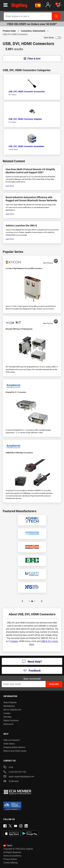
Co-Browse (11, 781)
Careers (7, 713)
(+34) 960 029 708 (15, 772)
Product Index (9, 31)
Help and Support (12, 740)
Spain (8, 845)
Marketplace (9, 706)
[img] (19, 6)
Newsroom (8, 724)
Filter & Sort (34, 59)
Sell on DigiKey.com (12, 710)
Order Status (9, 744)
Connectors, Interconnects (33, 31)
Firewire (14, 641)
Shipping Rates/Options (14, 747)
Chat (8, 768)
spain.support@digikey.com (19, 777)
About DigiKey (10, 702)
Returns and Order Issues (15, 751)
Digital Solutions (11, 721)
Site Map (7, 717)
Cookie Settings (11, 863)
